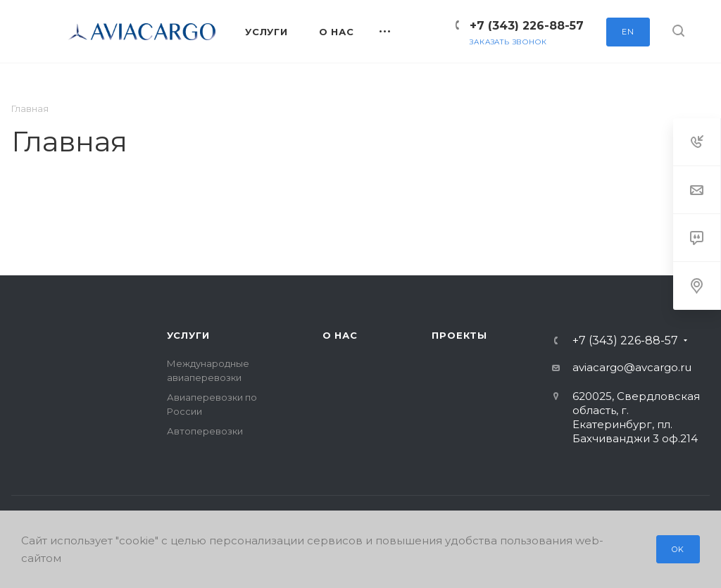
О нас (340, 335)
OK (678, 549)
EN (628, 32)
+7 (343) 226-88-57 (527, 26)
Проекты (459, 335)
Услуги (188, 335)
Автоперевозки (205, 431)
